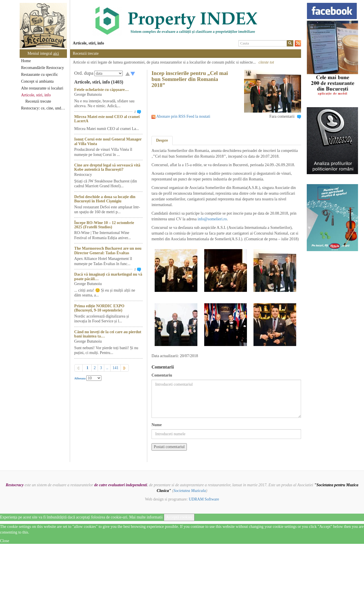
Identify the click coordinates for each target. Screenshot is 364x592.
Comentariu (162, 375)
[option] (186, 21)
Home (26, 61)
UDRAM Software (204, 499)
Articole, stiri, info (36, 95)
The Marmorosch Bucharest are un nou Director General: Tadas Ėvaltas (108, 251)
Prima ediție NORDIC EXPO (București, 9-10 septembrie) (99, 308)
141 (115, 368)
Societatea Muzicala (190, 491)
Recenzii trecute (38, 101)
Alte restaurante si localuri (42, 88)
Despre (162, 140)
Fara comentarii (282, 116)
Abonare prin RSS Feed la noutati (183, 116)
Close (5, 541)
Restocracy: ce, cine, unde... (43, 108)
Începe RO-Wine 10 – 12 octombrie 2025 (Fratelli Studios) (104, 225)
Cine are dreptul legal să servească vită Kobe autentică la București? (107, 167)
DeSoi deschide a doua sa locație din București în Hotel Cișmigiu (105, 199)
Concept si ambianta (37, 81)
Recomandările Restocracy (42, 68)
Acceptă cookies (179, 517)
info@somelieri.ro (212, 219)
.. (107, 368)
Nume (157, 425)
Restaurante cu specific (40, 75)
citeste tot (266, 62)
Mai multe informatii (146, 517)
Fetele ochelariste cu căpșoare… (102, 90)
